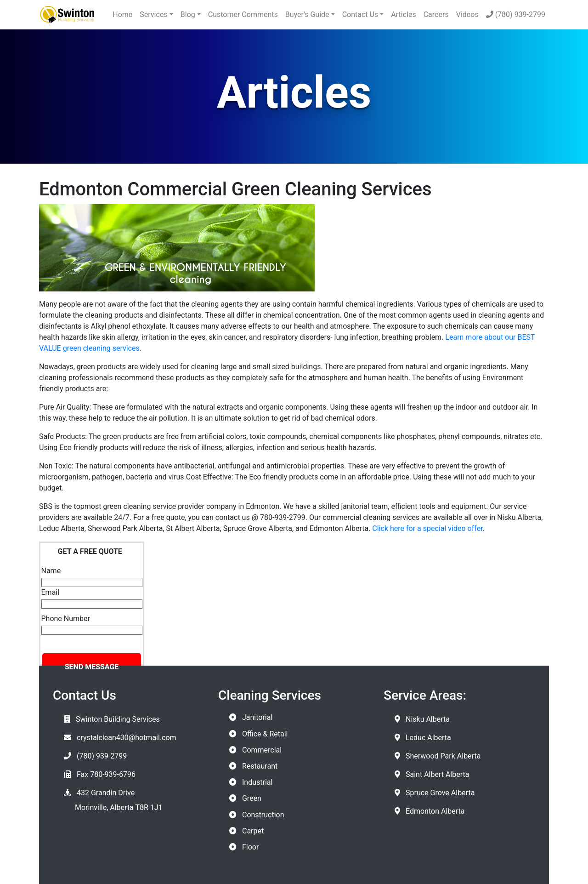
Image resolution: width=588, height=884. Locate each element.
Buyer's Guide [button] (307, 14)
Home (122, 14)
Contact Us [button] (360, 14)
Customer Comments (243, 14)
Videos (467, 14)
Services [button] (153, 14)
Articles (403, 14)
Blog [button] (188, 14)
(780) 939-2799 (516, 14)
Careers (436, 14)
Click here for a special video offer (427, 528)
